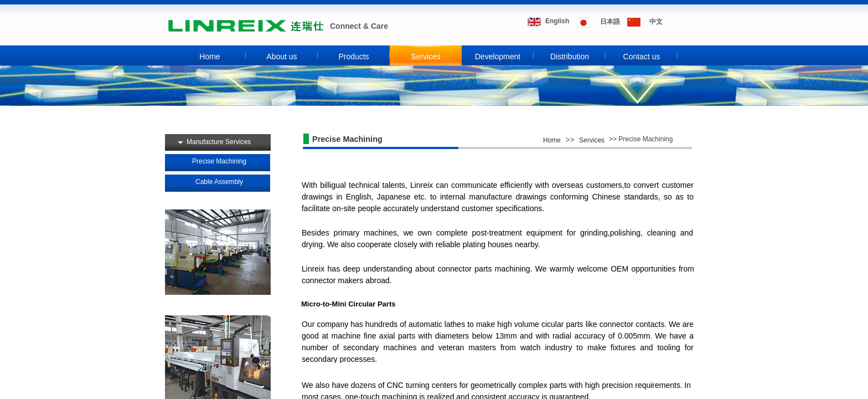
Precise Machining (219, 161)
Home (210, 57)
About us (281, 57)
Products (353, 57)
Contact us (642, 57)
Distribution (570, 57)
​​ (656, 22)
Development (498, 57)
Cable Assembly (219, 182)
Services (426, 57)
